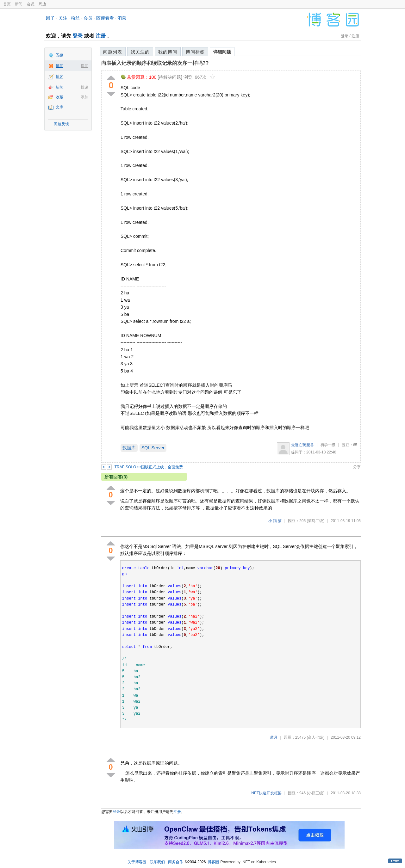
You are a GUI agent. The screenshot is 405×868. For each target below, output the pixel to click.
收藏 (59, 97)
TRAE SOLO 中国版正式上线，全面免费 (149, 467)
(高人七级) (315, 737)
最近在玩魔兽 (302, 445)
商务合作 (176, 862)
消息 (122, 18)
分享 (357, 467)
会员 (31, 4)
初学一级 (328, 445)
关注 (63, 18)
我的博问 (168, 52)
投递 (84, 87)
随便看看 (105, 18)
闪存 (59, 55)
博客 (59, 77)
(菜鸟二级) (315, 521)
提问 (84, 66)
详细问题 (222, 52)
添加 (84, 97)
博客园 (213, 862)
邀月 (274, 737)
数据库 (129, 448)
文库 (59, 107)
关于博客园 (137, 862)
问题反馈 (61, 124)
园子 (50, 18)
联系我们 (157, 862)
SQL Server (153, 448)
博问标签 (195, 52)
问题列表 (113, 52)
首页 (7, 4)
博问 (59, 66)
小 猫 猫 (275, 521)
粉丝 (75, 18)
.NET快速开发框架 (266, 793)
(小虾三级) (315, 793)
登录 (78, 36)
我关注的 (140, 52)
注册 (101, 36)
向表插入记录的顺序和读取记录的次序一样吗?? (155, 63)
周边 (42, 4)
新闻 (19, 4)
